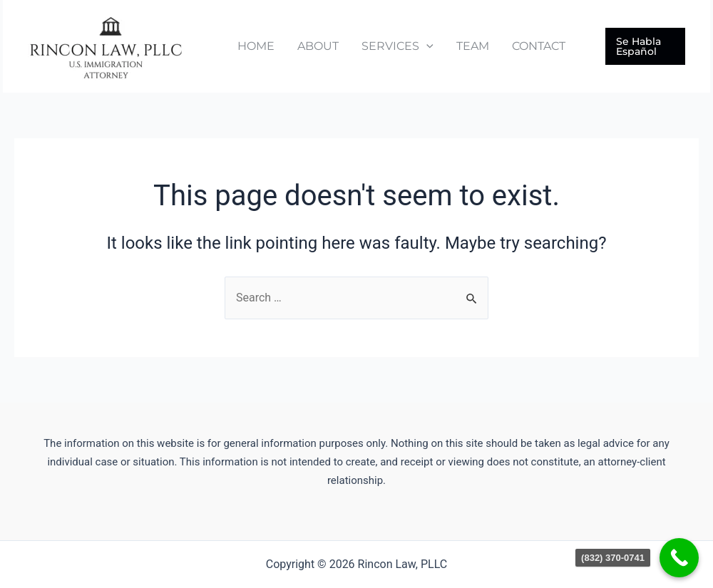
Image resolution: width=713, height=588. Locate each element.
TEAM (473, 46)
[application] (426, 46)
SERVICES (397, 46)
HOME (256, 46)
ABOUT (318, 46)
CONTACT (539, 46)
